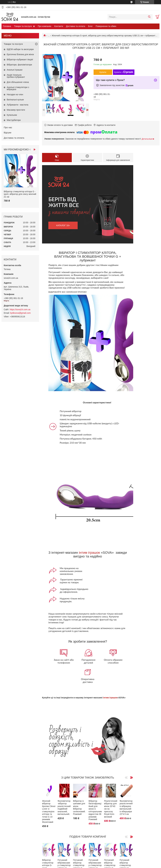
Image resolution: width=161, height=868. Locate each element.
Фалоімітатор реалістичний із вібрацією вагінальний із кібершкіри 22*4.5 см (126, 808)
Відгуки (8, 133)
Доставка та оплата (76, 26)
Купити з (124, 72)
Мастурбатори (14, 120)
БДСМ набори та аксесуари (20, 49)
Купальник (12, 115)
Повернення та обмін (106, 26)
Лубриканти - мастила (17, 105)
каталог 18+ (63, 225)
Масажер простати (16, 110)
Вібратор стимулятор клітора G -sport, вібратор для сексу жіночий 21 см (20, 194)
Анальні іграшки (15, 70)
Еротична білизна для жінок (20, 54)
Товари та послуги (23, 26)
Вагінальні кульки (15, 100)
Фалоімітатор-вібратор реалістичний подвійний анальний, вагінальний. (64, 808)
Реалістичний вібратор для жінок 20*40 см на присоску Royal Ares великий (111, 809)
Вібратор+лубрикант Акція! (20, 60)
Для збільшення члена (18, 82)
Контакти (59, 26)
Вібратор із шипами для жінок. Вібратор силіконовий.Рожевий (79, 808)
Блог (90, 26)
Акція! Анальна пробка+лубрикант (16, 76)
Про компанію (44, 26)
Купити (103, 72)
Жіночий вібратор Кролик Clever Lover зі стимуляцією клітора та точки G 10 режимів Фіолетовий (49, 811)
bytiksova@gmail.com (20, 313)
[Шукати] (149, 17)
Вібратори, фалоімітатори (19, 65)
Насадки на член (15, 94)
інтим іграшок (89, 553)
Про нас (8, 127)
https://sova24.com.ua (20, 309)
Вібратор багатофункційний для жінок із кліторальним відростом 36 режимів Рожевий (95, 810)
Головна (7, 26)
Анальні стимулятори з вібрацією (18, 88)
